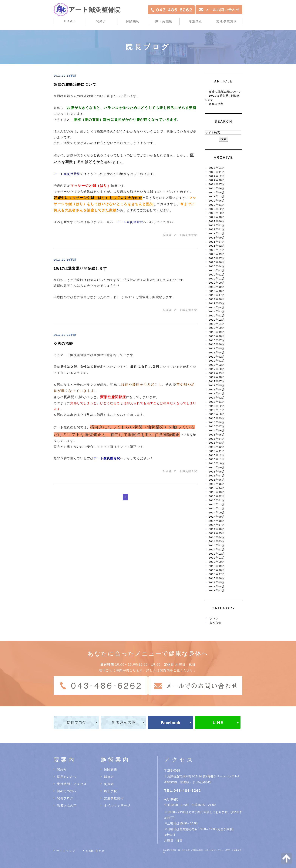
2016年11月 (217, 410)
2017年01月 (217, 402)
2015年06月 (217, 480)
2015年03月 (217, 492)
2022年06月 (217, 221)
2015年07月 (217, 476)
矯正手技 (110, 791)
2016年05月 (217, 435)
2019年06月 (217, 299)
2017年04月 (217, 390)
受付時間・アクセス (72, 784)
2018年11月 (217, 324)
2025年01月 (217, 172)
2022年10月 (217, 213)
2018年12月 (217, 320)
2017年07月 (217, 381)
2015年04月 (217, 488)
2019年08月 (217, 291)
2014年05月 (217, 533)
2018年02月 (217, 357)
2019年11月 (217, 279)
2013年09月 (217, 566)
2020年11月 (217, 250)
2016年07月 (217, 426)
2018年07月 (217, 340)
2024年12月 (217, 176)
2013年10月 (217, 562)
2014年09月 (217, 517)
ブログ (214, 618)
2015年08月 (217, 472)
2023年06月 (217, 201)
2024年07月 (217, 184)
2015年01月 (217, 500)
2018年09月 (217, 332)
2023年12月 (217, 197)
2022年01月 (217, 229)
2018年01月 (217, 361)
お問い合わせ (95, 851)
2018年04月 (217, 353)
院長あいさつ (67, 777)
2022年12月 (217, 209)
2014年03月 (217, 541)
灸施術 (109, 784)
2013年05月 (217, 582)
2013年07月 (217, 574)
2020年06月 (217, 262)
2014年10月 (217, 513)
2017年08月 (217, 377)
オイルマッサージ (117, 805)
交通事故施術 (227, 21)
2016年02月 (217, 447)
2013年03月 (217, 591)
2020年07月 (217, 258)
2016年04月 (217, 439)
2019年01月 (217, 316)
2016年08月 (217, 422)
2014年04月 (217, 537)
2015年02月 (217, 496)
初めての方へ (67, 791)
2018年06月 (217, 344)
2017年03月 (217, 394)
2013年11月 (217, 558)
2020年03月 (217, 270)
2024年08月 (217, 180)
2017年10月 (217, 369)
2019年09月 (217, 287)
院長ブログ (65, 798)
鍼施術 (109, 777)
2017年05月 (217, 385)
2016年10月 (217, 414)
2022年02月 (217, 225)
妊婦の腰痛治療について (75, 84)
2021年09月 (217, 238)
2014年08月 (217, 521)
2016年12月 (217, 406)
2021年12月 (217, 234)
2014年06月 (217, 529)
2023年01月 (217, 205)
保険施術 (133, 21)
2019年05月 (217, 303)
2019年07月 (217, 295)
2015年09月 (217, 467)
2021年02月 (217, 246)
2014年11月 (217, 508)
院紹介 (62, 769)
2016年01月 (217, 451)
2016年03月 (217, 443)
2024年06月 (217, 188)
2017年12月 (217, 365)
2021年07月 (217, 242)
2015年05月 (217, 484)
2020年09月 (217, 254)
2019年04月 (217, 307)
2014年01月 (217, 550)
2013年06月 (217, 578)
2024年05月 (217, 193)
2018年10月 (217, 328)
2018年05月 (217, 348)
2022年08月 (217, 217)
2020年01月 (217, 275)
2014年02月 (217, 545)
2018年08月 (217, 336)
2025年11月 (217, 168)
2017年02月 (217, 398)
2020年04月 (217, 266)
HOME (69, 21)
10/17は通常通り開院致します (80, 268)
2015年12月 (217, 455)
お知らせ (215, 623)
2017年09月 (217, 373)
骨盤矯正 (195, 21)
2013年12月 (217, 554)
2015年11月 (217, 459)
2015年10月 (217, 463)
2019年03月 (217, 311)
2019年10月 (217, 283)
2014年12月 (217, 504)
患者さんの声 (67, 805)
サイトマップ (66, 851)
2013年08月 (217, 570)
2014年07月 (217, 525)
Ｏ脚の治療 (63, 344)
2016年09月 (217, 418)
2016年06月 (217, 431)
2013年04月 (217, 587)
